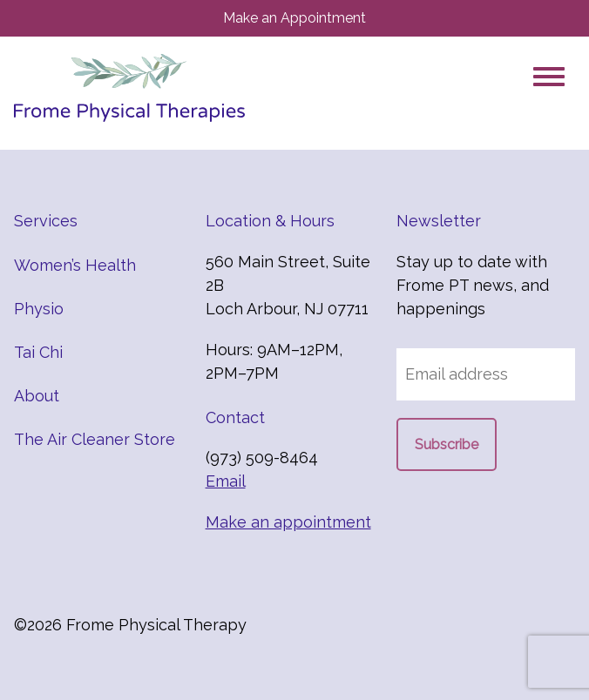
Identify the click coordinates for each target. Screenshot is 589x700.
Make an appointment (288, 522)
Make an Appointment (294, 18)
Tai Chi (38, 352)
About (37, 396)
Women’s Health (75, 265)
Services (46, 221)
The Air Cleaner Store (95, 439)
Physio (39, 309)
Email (226, 481)
